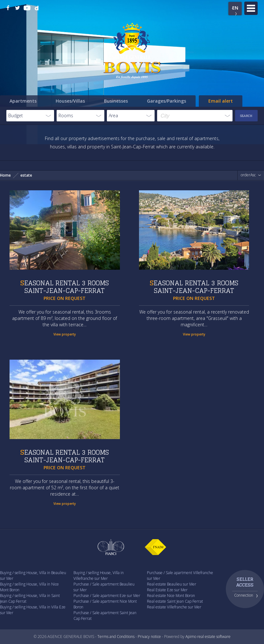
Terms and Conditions (116, 637)
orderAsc (248, 175)
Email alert (221, 101)
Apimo (191, 637)
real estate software (214, 637)
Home (5, 175)
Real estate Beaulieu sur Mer (172, 584)
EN (235, 8)
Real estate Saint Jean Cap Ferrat (175, 601)
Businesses (116, 101)
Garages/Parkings (167, 101)
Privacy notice (149, 637)
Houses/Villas (70, 101)
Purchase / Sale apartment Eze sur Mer (107, 596)
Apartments (23, 101)
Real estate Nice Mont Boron (171, 596)
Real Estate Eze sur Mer (167, 590)
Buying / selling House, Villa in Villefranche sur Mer (99, 576)
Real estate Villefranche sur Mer (174, 607)
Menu (251, 8)
